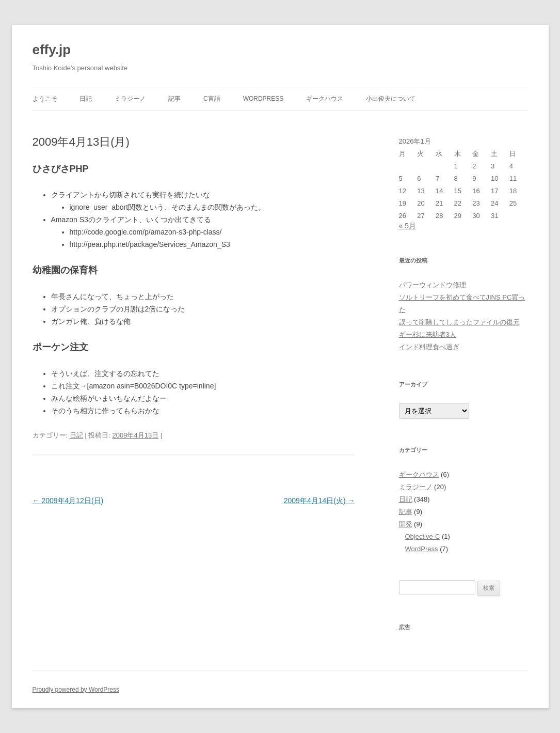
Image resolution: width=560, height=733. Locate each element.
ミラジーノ (130, 99)
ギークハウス (325, 99)
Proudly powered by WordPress (76, 690)
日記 (86, 99)
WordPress (263, 99)
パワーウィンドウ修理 (433, 285)
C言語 (212, 99)
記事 (174, 99)
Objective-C (423, 536)
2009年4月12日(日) (68, 501)
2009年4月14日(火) (319, 501)
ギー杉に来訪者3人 (428, 334)
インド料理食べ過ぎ (429, 347)
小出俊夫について (391, 99)
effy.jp (52, 50)
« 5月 (407, 226)
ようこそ (45, 99)
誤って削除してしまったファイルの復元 (459, 322)
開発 (406, 524)
